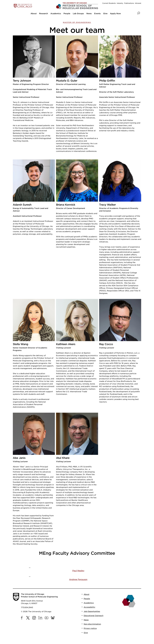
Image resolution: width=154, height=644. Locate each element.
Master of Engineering (77, 22)
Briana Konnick (66, 205)
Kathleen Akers (66, 344)
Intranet (138, 3)
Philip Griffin (107, 81)
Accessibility (89, 607)
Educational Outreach (94, 616)
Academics (89, 603)
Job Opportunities (92, 611)
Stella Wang (20, 344)
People (87, 599)
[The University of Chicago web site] (34, 6)
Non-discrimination (92, 624)
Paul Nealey (78, 571)
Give (86, 633)
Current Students (109, 3)
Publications (129, 3)
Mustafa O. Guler (67, 81)
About (87, 594)
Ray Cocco (106, 344)
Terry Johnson (22, 81)
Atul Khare (63, 458)
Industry (120, 3)
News (86, 620)
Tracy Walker (107, 205)
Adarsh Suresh (22, 205)
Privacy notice (90, 628)
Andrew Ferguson (78, 579)
